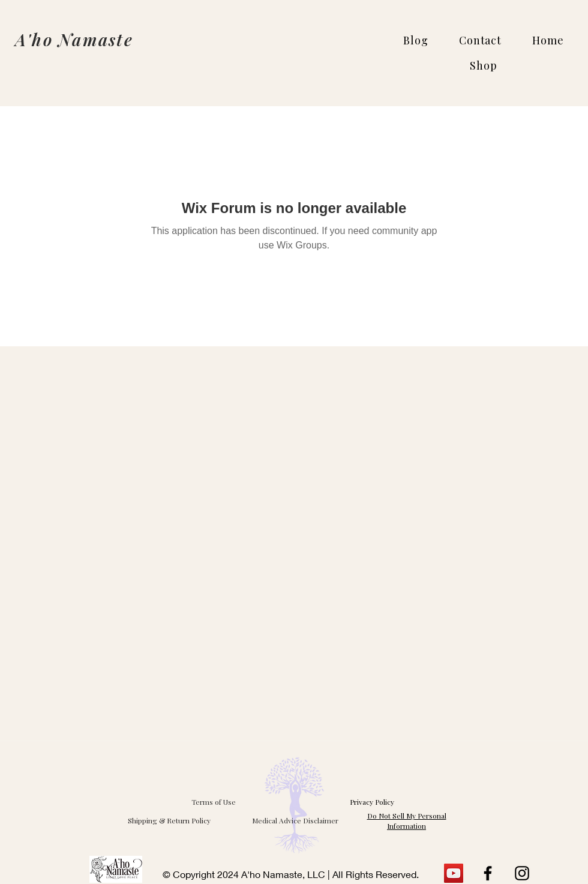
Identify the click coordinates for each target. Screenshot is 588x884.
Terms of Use (214, 802)
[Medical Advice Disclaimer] (295, 820)
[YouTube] (454, 873)
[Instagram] (522, 873)
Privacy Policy (372, 802)
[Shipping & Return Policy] (169, 820)
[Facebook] (488, 873)
